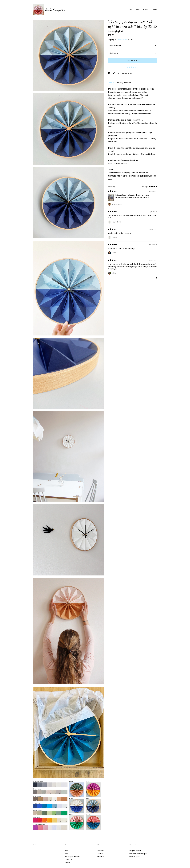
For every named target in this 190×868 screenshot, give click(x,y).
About (138, 10)
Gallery (146, 10)
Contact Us (69, 860)
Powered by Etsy (135, 856)
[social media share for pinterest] (119, 73)
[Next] (156, 278)
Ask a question (127, 73)
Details (111, 82)
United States (122, 40)
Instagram (101, 851)
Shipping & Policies (124, 82)
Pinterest (100, 854)
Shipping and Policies (72, 856)
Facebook (100, 856)
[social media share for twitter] (114, 73)
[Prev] (109, 278)
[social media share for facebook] (109, 73)
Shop (131, 10)
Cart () (154, 10)
